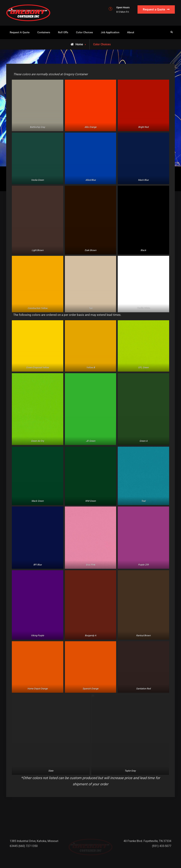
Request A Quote (20, 32)
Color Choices (84, 32)
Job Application (110, 32)
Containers (44, 32)
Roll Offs (63, 32)
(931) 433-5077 (162, 841)
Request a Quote (154, 9)
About (131, 32)
